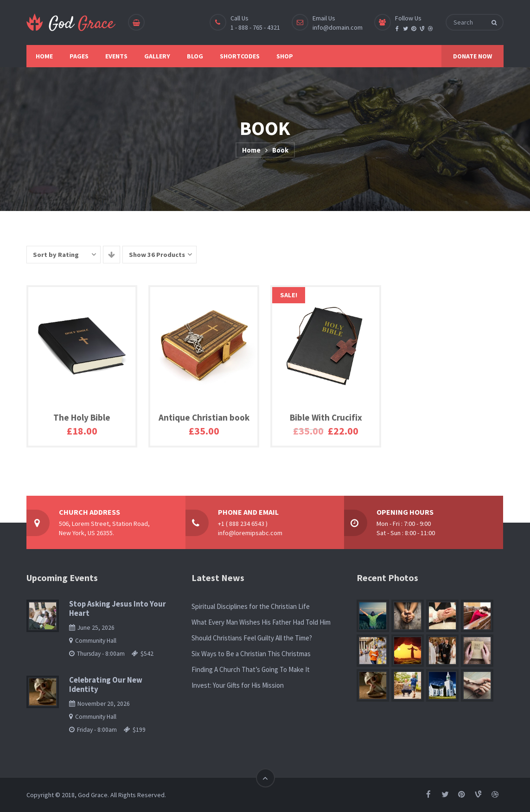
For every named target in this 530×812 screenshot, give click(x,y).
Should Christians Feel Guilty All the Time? (252, 638)
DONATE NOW (473, 56)
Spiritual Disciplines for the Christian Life (251, 606)
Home (251, 150)
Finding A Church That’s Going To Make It (251, 669)
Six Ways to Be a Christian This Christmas (251, 654)
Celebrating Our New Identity (106, 685)
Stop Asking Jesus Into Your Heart (118, 609)
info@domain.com (338, 27)
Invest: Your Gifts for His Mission (238, 685)
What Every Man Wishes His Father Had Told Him (261, 622)
